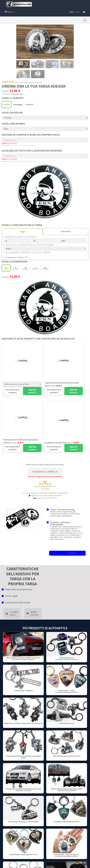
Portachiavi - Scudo (67, 691)
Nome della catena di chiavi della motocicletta (23, 723)
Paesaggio (18, 104)
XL (45, 268)
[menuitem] (10, 12)
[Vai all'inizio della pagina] (85, 863)
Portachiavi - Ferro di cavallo (67, 855)
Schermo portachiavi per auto (67, 822)
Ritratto (30, 104)
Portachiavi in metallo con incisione (23, 822)
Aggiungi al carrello (45, 472)
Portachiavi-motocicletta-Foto (67, 756)
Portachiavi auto (67, 659)
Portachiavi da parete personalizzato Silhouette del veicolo (67, 790)
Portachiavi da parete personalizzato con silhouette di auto (23, 790)
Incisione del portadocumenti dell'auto (23, 659)
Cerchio (7, 104)
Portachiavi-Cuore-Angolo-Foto (23, 855)
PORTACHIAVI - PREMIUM (23, 691)
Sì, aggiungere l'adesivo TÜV (15, 257)
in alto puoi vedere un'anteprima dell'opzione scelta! (47, 464)
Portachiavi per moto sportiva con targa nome (23, 757)
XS (6, 268)
